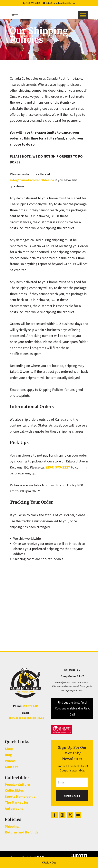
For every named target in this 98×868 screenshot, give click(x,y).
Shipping (12, 826)
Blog (8, 755)
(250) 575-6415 (33, 3)
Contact (11, 767)
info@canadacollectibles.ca (32, 180)
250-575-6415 (31, 706)
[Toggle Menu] (83, 15)
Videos (10, 761)
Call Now (49, 862)
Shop (9, 749)
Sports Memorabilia (20, 796)
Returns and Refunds (22, 832)
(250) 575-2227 (58, 467)
